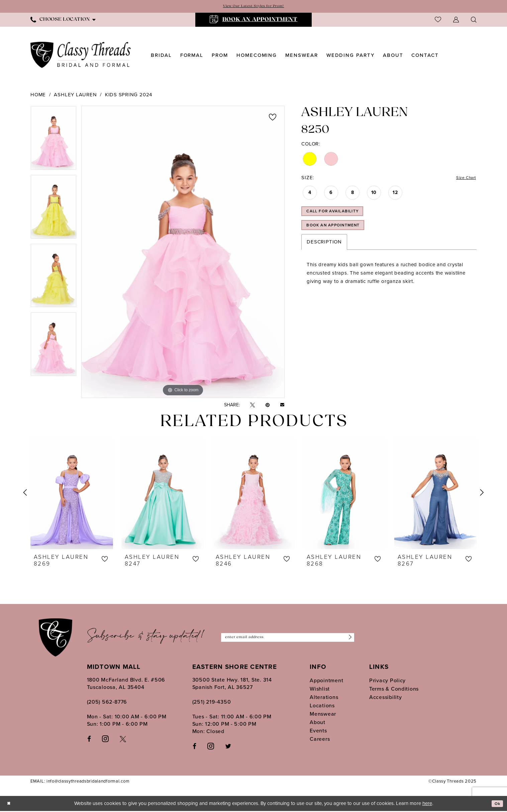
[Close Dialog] (10, 804)
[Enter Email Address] (288, 639)
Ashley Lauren (75, 96)
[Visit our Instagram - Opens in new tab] (105, 739)
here (427, 804)
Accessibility (386, 698)
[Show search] (474, 21)
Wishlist (320, 690)
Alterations (324, 698)
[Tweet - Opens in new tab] (252, 406)
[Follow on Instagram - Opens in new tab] (211, 747)
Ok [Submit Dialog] (496, 805)
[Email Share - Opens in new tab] (282, 406)
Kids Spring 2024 (129, 96)
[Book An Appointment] (254, 21)
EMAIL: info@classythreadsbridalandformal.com (80, 782)
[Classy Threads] (81, 56)
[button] (456, 21)
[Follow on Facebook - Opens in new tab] (194, 747)
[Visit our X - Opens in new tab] (123, 740)
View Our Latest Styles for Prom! (254, 7)
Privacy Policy (387, 681)
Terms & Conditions (394, 690)
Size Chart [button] (463, 180)
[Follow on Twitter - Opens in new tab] (228, 747)
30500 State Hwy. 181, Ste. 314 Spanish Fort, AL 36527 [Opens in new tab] (232, 684)
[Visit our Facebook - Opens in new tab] (89, 740)
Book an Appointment (342, 235)
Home (38, 96)
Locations (322, 706)
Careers (320, 740)
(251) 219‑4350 (212, 703)
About (318, 723)
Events (318, 732)
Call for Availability (341, 217)
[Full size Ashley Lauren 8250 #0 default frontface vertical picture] (183, 253)
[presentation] (72, 494)
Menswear (323, 715)
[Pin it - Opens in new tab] (268, 406)
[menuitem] (63, 21)
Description (324, 253)
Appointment (326, 681)
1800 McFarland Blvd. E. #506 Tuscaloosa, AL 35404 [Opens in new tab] (126, 684)
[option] (54, 141)
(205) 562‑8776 (107, 703)
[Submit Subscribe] (347, 639)
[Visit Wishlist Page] (438, 21)
